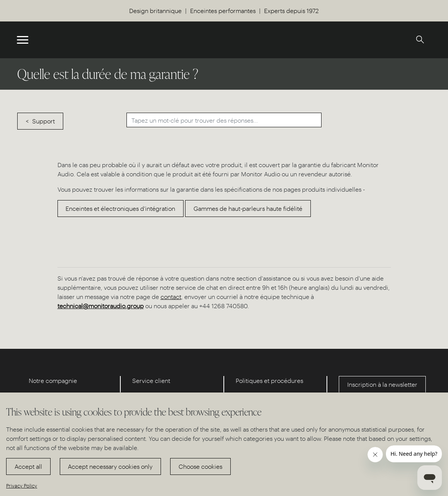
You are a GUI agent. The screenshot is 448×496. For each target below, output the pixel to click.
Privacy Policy (22, 485)
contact (171, 296)
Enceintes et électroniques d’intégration (120, 208)
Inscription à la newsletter (382, 384)
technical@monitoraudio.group (101, 306)
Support (43, 121)
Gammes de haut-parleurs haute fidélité (248, 208)
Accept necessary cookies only (110, 466)
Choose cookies (200, 466)
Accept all (28, 466)
